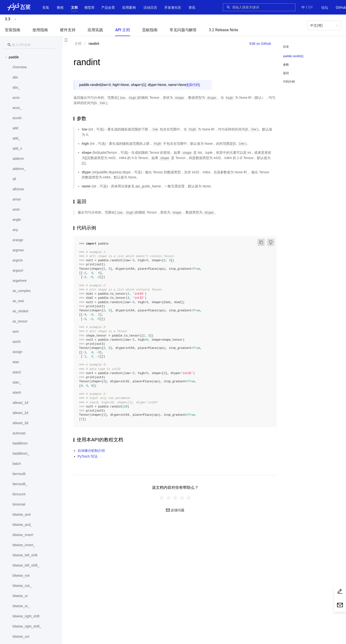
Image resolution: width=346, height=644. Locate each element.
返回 (286, 73)
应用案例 (129, 8)
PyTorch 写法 (88, 456)
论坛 (325, 8)
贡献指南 (150, 30)
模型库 (90, 8)
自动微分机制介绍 (91, 451)
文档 (74, 8)
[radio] (162, 497)
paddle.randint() (293, 56)
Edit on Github (260, 44)
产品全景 (108, 8)
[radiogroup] (175, 497)
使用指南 (40, 30)
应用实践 (95, 30)
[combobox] (262, 7)
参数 (286, 65)
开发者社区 (173, 8)
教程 (60, 8)
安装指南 (13, 30)
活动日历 (150, 8)
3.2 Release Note (223, 30)
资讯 (192, 8)
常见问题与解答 (183, 30)
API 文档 (123, 30)
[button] (74, 8)
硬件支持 (68, 30)
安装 (46, 8)
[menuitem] (325, 8)
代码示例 (289, 82)
